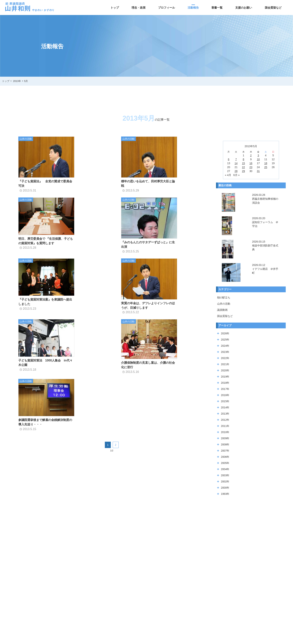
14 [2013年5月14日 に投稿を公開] (236, 163)
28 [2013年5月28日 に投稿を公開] (236, 171)
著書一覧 (217, 8)
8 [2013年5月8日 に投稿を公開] (243, 159)
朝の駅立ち (224, 298)
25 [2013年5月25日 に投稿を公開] (266, 167)
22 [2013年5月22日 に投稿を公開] (243, 167)
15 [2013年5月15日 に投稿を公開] (243, 163)
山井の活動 (224, 304)
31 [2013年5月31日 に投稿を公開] (258, 171)
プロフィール (166, 8)
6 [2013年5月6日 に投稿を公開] (229, 159)
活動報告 (193, 8)
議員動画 (222, 310)
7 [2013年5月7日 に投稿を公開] (236, 159)
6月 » (236, 175)
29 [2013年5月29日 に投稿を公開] (243, 171)
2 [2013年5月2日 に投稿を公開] (251, 155)
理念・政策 (139, 8)
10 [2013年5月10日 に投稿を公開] (258, 159)
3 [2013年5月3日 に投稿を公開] (258, 155)
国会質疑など (273, 8)
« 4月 (228, 175)
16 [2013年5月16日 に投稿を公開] (251, 163)
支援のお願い (244, 8)
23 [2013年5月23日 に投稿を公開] (251, 167)
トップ (115, 8)
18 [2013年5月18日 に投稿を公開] (266, 163)
